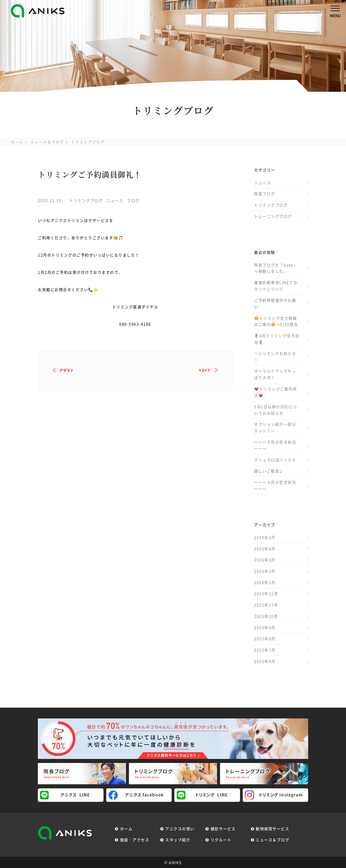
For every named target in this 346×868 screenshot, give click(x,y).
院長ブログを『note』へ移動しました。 (276, 268)
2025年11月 (266, 605)
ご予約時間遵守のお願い (275, 303)
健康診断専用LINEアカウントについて (276, 286)
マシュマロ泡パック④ (275, 460)
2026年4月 (265, 549)
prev (67, 370)
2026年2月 (265, 571)
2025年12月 (266, 593)
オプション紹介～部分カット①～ (275, 427)
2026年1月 (265, 582)
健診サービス (223, 829)
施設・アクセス (135, 840)
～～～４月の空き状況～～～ (275, 485)
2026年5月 (265, 537)
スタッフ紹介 (178, 840)
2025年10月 (266, 616)
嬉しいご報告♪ (269, 471)
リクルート (221, 840)
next (205, 370)
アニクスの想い (180, 829)
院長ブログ (265, 194)
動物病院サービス (272, 829)
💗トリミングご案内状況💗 (275, 392)
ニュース (115, 200)
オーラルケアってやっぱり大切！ (275, 374)
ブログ (133, 200)
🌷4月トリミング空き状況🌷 (277, 339)
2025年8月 (265, 639)
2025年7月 (265, 650)
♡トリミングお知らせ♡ (275, 357)
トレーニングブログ (273, 216)
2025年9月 (265, 627)
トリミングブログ (88, 142)
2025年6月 (265, 661)
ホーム (17, 142)
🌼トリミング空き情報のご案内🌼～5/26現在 (276, 321)
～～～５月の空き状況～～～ (275, 445)
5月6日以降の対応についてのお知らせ (276, 410)
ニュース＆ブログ (47, 142)
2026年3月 (265, 560)
